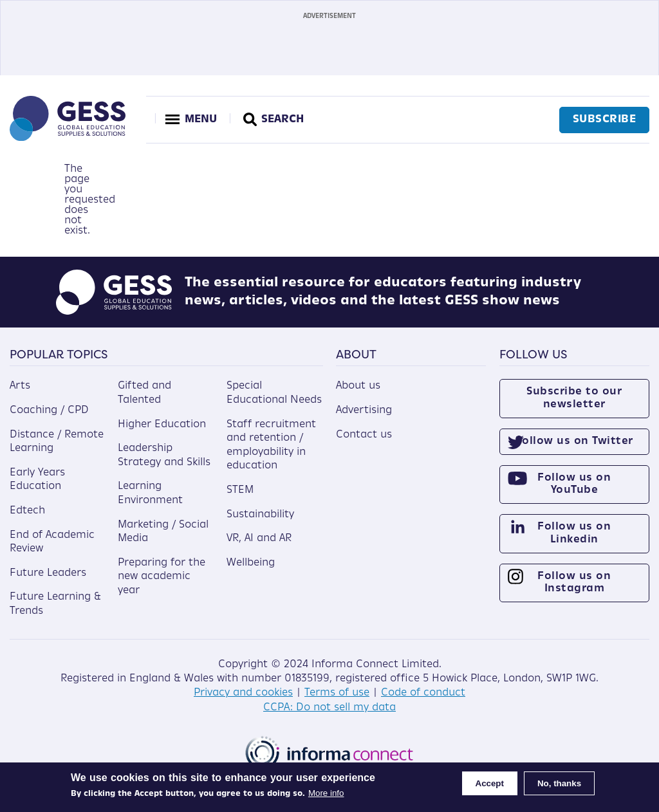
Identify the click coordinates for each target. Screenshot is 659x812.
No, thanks (559, 783)
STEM (240, 490)
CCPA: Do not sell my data (329, 708)
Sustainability (260, 515)
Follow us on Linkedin (574, 533)
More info (326, 793)
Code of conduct (423, 693)
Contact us (364, 435)
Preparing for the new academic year (162, 577)
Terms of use (337, 693)
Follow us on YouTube (574, 484)
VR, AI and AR (259, 539)
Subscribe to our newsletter (574, 398)
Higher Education (162, 425)
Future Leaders (48, 573)
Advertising (364, 411)
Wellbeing (251, 563)
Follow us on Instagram (574, 583)
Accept (490, 783)
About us (358, 386)
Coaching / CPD (49, 411)
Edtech (27, 511)
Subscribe (605, 120)
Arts (20, 386)
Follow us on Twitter (574, 441)
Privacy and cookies (243, 693)
